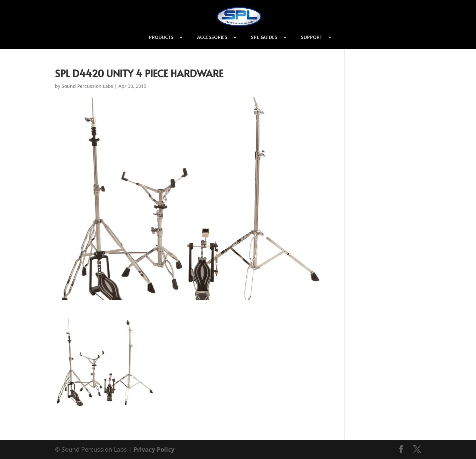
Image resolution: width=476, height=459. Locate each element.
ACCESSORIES (212, 38)
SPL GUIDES (264, 38)
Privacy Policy (154, 449)
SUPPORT (312, 38)
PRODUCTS (161, 38)
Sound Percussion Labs (87, 86)
